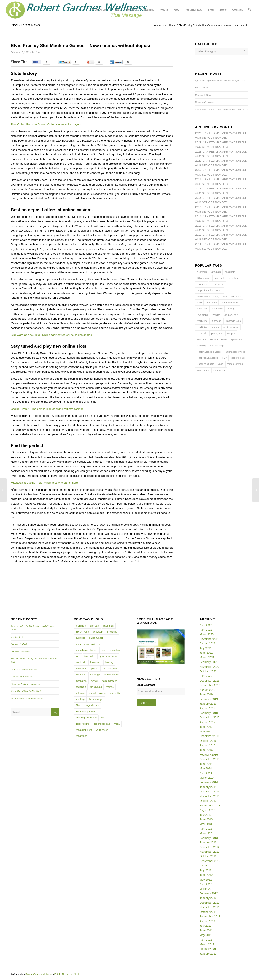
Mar (218, 142)
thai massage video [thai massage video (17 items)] (235, 352)
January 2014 (208, 787)
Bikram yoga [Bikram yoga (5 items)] (204, 278)
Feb (212, 152)
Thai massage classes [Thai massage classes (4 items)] (209, 352)
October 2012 (208, 856)
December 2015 (210, 759)
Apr (225, 133)
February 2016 (209, 755)
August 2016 (207, 745)
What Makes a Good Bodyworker (27, 698)
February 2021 (209, 662)
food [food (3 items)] (199, 303)
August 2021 (207, 643)
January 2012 (208, 898)
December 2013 (210, 791)
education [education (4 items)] (236, 297)
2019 (198, 170)
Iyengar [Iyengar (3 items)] (216, 315)
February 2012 (209, 893)
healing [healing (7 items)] (231, 309)
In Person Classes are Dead (24, 669)
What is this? (201, 88)
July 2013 (206, 815)
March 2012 (207, 889)
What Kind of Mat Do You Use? (26, 691)
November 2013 (210, 796)
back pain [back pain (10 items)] (230, 272)
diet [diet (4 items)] (225, 297)
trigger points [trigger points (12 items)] (238, 358)
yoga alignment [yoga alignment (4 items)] (235, 364)
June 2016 (206, 750)
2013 (198, 226)
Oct (211, 165)
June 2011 (206, 930)
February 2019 (209, 699)
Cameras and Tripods (21, 677)
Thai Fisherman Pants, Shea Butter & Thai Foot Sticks (221, 109)
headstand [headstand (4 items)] (217, 309)
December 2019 (210, 681)
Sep (205, 175)
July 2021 (206, 648)
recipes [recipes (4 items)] (231, 333)
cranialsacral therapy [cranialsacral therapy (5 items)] (208, 297)
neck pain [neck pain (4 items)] (202, 333)
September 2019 (210, 685)
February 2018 (209, 713)
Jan (206, 170)
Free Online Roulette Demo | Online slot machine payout (46, 124)
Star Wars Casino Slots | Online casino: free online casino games (51, 335)
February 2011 (209, 949)
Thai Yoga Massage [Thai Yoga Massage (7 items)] (207, 358)
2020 (198, 161)
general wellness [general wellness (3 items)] (230, 303)
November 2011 (210, 907)
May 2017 (206, 731)
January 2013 (208, 842)
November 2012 (210, 852)
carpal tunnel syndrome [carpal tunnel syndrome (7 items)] (209, 290)
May (232, 189)
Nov (218, 156)
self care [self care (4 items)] (202, 339)
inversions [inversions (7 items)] (202, 315)
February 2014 (209, 782)
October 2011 (208, 912)
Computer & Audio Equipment (25, 684)
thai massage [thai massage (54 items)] (217, 346)
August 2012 (207, 866)
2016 (198, 198)
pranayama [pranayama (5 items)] (217, 333)
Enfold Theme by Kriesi (67, 974)
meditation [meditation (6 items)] (203, 327)
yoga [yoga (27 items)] (221, 364)
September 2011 (210, 916)
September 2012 (210, 861)
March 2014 (207, 778)
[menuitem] (99, 10)
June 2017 (206, 727)
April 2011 (206, 940)
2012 (198, 235)
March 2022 (207, 634)
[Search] (250, 10)
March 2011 (207, 944)
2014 (198, 216)
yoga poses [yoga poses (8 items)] (203, 370)
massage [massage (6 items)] (217, 321)
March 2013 (207, 833)
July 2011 (206, 926)
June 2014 (206, 764)
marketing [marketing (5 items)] (202, 321)
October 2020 (208, 671)
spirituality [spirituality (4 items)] (236, 339)
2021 (198, 152)
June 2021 (206, 653)
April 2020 (206, 676)
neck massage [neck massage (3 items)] (231, 327)
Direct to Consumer (204, 102)
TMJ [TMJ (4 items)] (224, 358)
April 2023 (206, 625)
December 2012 (210, 847)
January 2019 (208, 704)
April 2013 (206, 829)
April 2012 (206, 884)
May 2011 (206, 935)
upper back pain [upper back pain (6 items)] (205, 364)
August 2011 (207, 921)
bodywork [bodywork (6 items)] (219, 278)
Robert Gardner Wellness (39, 974)
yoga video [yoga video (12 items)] (219, 370)
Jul (244, 152)
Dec (225, 175)
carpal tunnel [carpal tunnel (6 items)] (217, 284)
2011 (198, 244)
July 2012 (206, 870)
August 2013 (207, 810)
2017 (198, 189)
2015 (198, 207)
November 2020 (210, 667)
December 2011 (210, 903)
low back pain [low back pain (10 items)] (231, 315)
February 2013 (209, 838)
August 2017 (207, 722)
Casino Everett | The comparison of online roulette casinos (47, 409)
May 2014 (206, 768)
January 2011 (208, 954)
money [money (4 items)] (216, 327)
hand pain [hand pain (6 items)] (202, 309)
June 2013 (206, 819)
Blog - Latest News (25, 25)
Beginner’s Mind (203, 95)
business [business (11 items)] (202, 284)
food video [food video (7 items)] (211, 303)
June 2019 (206, 694)
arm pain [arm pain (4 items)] (216, 272)
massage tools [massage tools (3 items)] (233, 321)
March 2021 (207, 657)
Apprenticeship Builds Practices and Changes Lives (220, 80)
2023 (198, 133)
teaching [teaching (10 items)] (202, 346)
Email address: (146, 685)
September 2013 (210, 806)
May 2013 (206, 824)
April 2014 (206, 773)
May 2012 (206, 880)
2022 (198, 142)
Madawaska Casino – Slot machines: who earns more (44, 483)
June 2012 (206, 875)
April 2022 (206, 630)
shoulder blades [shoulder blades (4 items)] (219, 339)
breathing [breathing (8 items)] (234, 278)
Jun (238, 152)
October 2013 (208, 801)
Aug (198, 156)
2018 (198, 179)
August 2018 (207, 708)
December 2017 (210, 717)
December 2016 (210, 736)
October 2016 (208, 741)
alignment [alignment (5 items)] (202, 272)
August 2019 (207, 690)
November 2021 (210, 639)
